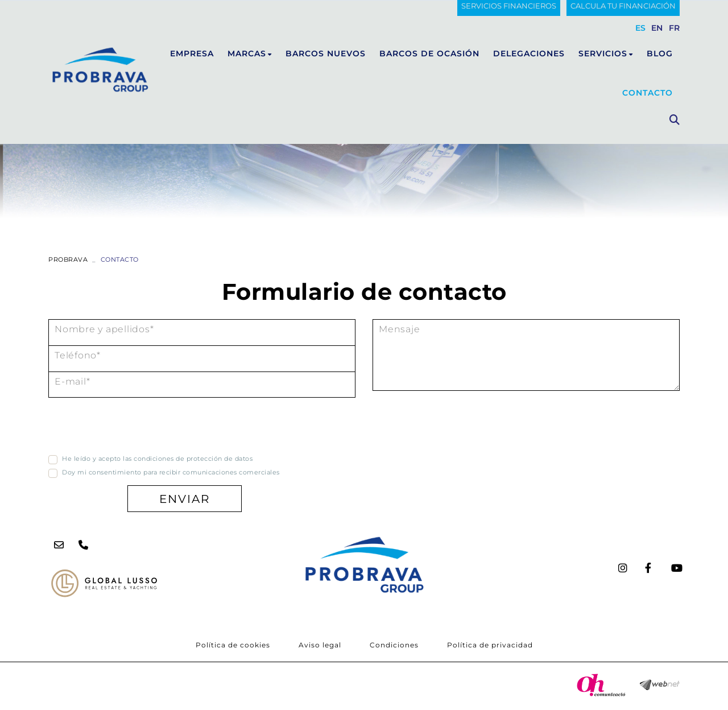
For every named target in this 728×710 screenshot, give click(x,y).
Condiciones (394, 645)
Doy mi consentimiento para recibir (121, 472)
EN (657, 28)
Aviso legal (320, 645)
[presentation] (135, 428)
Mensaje (399, 329)
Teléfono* (78, 355)
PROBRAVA (68, 259)
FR (675, 28)
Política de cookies (233, 645)
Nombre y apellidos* (104, 329)
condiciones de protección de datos (193, 459)
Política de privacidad (490, 645)
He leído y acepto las (97, 459)
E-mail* (72, 381)
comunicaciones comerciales (231, 472)
